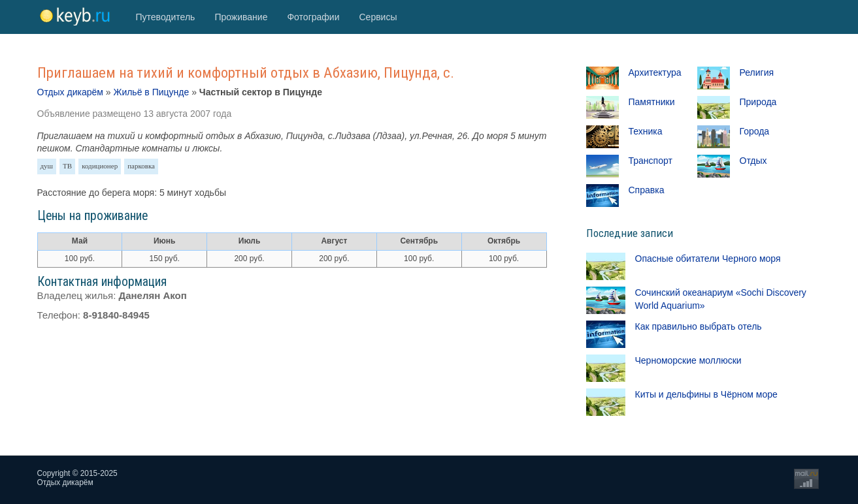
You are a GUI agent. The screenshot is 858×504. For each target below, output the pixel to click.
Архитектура (655, 72)
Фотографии (313, 17)
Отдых (753, 161)
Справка (647, 190)
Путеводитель (166, 17)
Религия (757, 72)
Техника (646, 131)
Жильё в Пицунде (151, 92)
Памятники (652, 102)
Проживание (241, 17)
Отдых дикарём (70, 92)
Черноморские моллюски (688, 360)
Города (755, 131)
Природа (758, 102)
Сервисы (378, 17)
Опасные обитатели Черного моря (708, 259)
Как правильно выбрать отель (699, 326)
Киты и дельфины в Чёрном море (706, 394)
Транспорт (651, 161)
